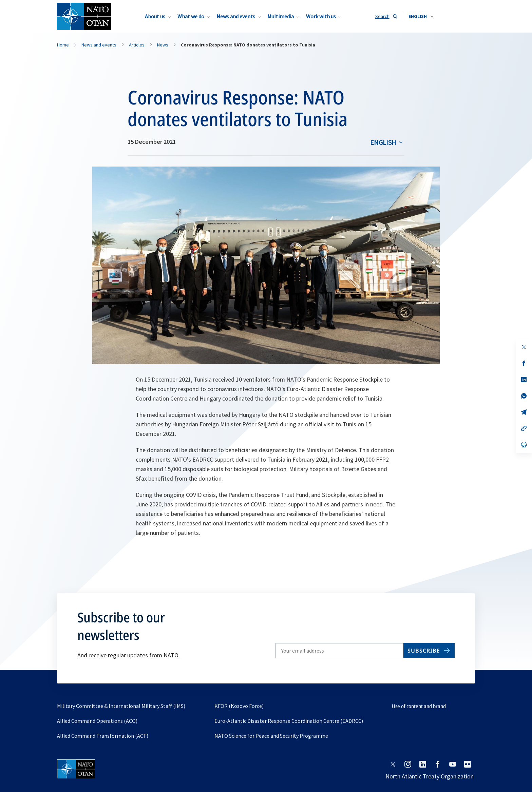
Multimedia (281, 16)
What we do (191, 16)
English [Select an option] (383, 142)
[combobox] (421, 16)
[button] (421, 16)
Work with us (321, 16)
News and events (236, 16)
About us (155, 16)
